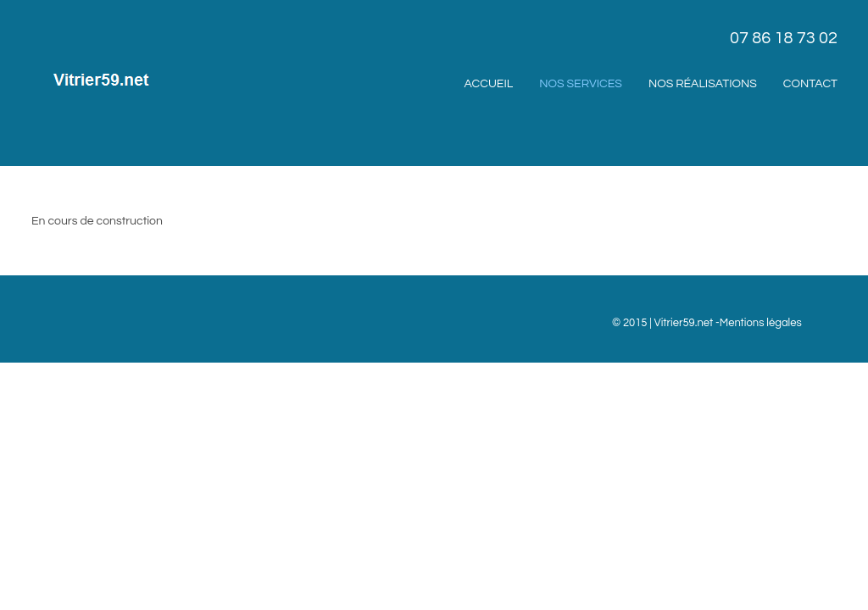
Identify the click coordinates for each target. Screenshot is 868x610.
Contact (810, 84)
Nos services (581, 84)
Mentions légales (761, 323)
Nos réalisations (703, 84)
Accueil (489, 84)
